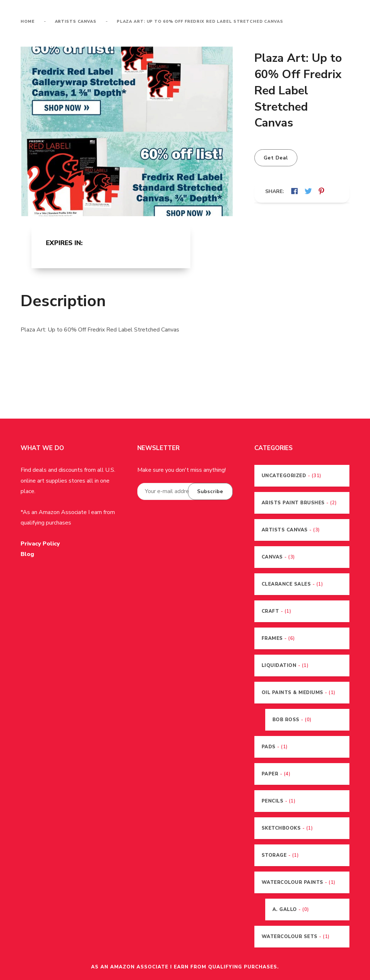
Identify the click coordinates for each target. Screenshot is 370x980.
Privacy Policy (40, 544)
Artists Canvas (76, 22)
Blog (27, 555)
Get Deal (276, 158)
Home (28, 22)
